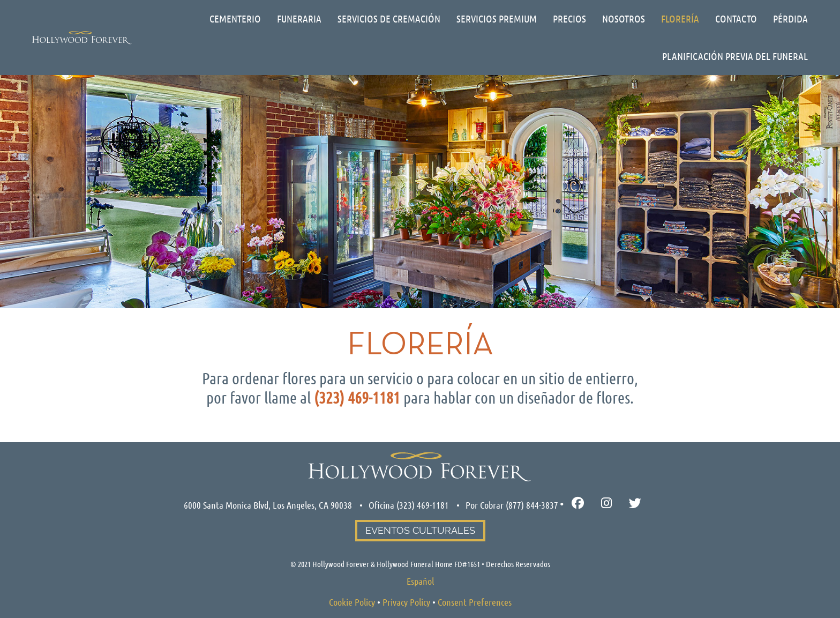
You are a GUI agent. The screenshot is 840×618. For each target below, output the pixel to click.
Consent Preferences (475, 602)
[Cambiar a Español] (420, 581)
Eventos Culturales (420, 530)
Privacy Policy (406, 602)
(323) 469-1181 (423, 505)
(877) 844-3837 (532, 505)
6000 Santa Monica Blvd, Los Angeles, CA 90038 (268, 505)
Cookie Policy (352, 602)
